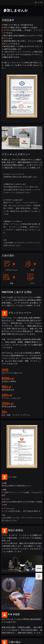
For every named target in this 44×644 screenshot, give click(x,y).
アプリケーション (12, 270)
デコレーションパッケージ (14, 174)
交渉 (32, 270)
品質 (4, 483)
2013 (5, 370)
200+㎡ (7, 395)
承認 (12, 283)
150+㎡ (7, 387)
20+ (4, 412)
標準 (4, 490)
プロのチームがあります (13, 200)
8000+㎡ (8, 378)
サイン (32, 283)
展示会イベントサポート (13, 221)
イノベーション (8, 509)
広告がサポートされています (15, 184)
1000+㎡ (8, 404)
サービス (6, 499)
